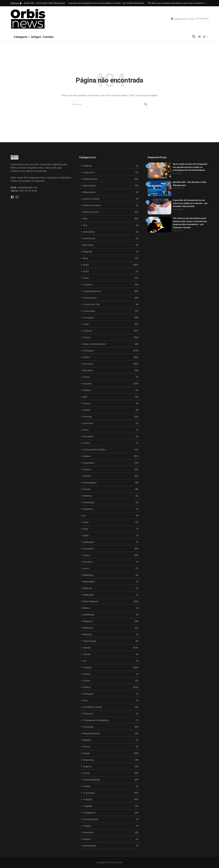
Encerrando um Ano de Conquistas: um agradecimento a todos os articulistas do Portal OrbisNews (190, 167)
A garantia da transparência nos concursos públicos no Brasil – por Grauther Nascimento (190, 203)
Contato (48, 37)
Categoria (22, 37)
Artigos (36, 37)
